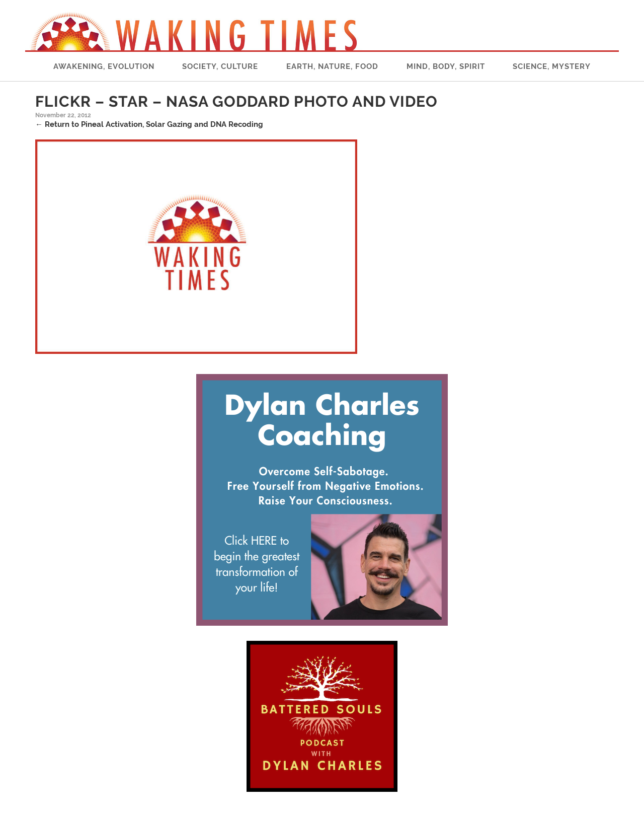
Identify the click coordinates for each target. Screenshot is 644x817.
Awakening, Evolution (104, 66)
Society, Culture (220, 66)
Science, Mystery (552, 66)
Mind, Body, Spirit (446, 66)
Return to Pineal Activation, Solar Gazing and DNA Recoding (149, 124)
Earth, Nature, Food (332, 66)
